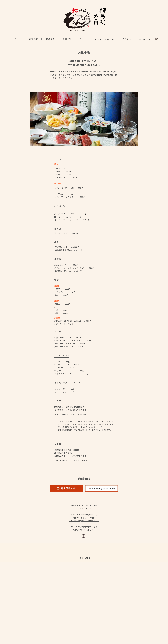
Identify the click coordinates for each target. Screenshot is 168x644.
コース (83, 39)
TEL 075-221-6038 (84, 509)
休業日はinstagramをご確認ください (84, 521)
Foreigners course (104, 39)
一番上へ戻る (84, 558)
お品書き (50, 39)
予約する (127, 39)
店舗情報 (34, 39)
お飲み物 (67, 39)
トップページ (15, 39)
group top (145, 39)
